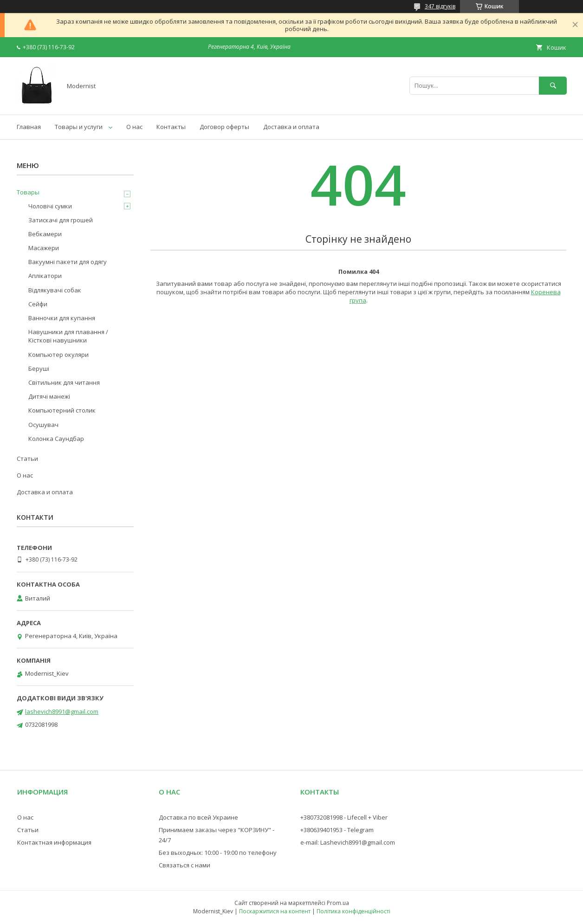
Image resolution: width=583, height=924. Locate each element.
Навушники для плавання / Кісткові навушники (68, 336)
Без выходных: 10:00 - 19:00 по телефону (218, 853)
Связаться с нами (185, 865)
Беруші (39, 368)
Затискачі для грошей (61, 220)
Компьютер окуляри (58, 355)
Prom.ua (338, 903)
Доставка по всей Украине (198, 817)
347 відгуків (440, 6)
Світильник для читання (64, 382)
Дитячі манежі (49, 396)
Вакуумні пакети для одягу (68, 262)
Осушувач (43, 425)
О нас (134, 127)
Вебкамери (45, 234)
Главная (29, 127)
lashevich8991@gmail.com (62, 711)
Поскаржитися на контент (275, 911)
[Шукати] (553, 86)
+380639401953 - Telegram (337, 830)
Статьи (27, 459)
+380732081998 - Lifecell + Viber (344, 817)
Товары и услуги (79, 127)
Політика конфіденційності (353, 911)
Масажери (44, 248)
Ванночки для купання (62, 318)
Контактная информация (54, 842)
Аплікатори (45, 276)
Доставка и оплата (291, 127)
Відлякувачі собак (55, 290)
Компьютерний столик (62, 410)
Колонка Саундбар (56, 439)
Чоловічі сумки (50, 206)
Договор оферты (224, 127)
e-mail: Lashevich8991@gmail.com (348, 842)
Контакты (171, 127)
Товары (28, 192)
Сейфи (38, 304)
